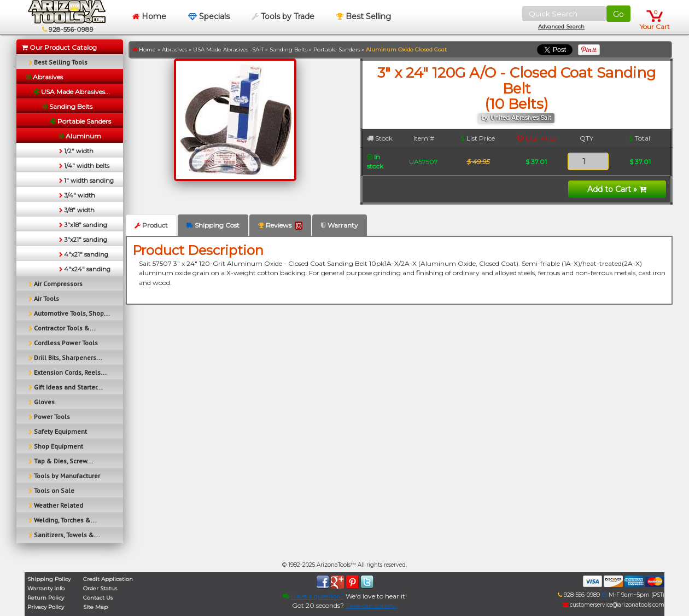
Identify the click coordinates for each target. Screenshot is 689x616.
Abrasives (174, 50)
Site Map (95, 607)
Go (618, 14)
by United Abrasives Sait (516, 118)
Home (149, 16)
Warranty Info (46, 588)
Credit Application (108, 579)
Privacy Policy (46, 607)
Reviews (280, 225)
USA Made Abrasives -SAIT (228, 50)
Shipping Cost (213, 225)
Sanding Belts (288, 50)
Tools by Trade (283, 16)
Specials (209, 16)
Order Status (100, 588)
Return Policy (46, 598)
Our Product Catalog (59, 47)
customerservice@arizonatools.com (614, 605)
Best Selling (364, 16)
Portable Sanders (337, 50)
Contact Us (98, 598)
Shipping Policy (49, 579)
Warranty (340, 225)
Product (151, 225)
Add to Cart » (617, 189)
